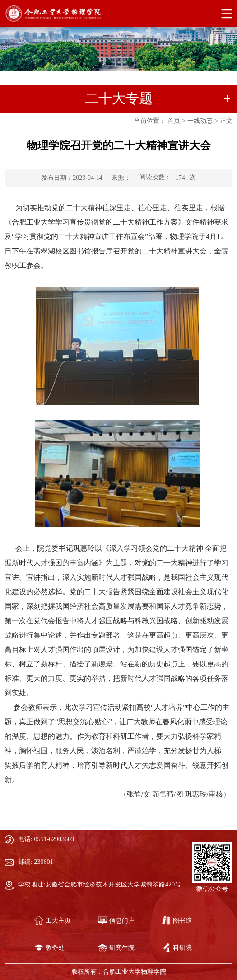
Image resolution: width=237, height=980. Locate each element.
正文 (226, 121)
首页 (174, 121)
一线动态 (200, 121)
